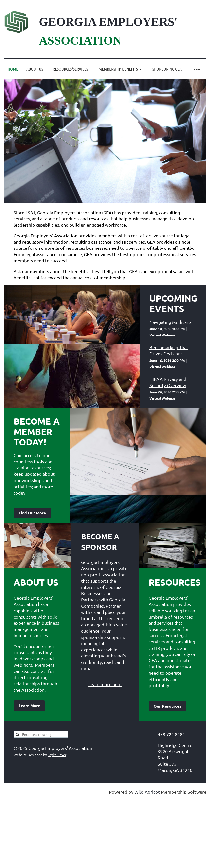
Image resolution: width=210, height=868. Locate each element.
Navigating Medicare (170, 322)
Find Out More (32, 513)
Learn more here (105, 684)
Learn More (29, 705)
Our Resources (168, 706)
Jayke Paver (57, 755)
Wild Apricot (147, 792)
